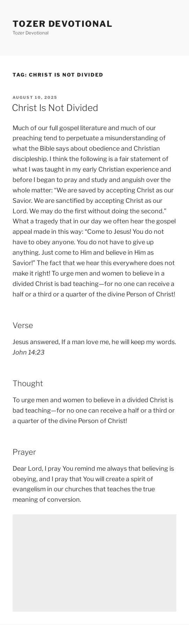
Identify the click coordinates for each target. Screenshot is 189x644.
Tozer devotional (63, 24)
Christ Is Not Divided (55, 108)
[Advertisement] (94, 563)
